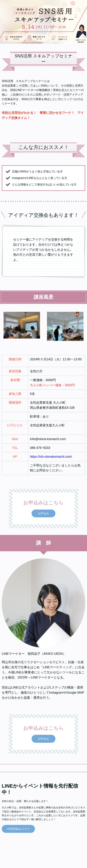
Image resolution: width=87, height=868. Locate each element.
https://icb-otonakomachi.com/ (51, 457)
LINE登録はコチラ (18, 829)
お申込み (43, 513)
